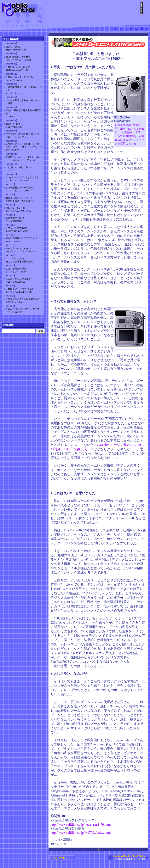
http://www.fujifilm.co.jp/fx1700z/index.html (81, 833)
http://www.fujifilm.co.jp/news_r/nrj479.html (81, 824)
